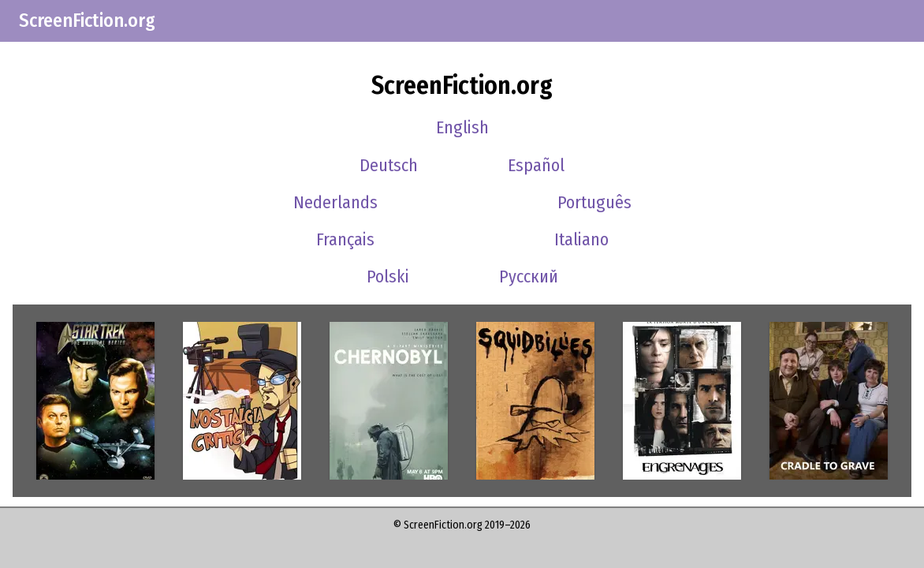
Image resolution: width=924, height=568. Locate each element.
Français (345, 239)
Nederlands (335, 202)
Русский (529, 277)
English (462, 127)
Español (536, 165)
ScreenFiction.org (87, 21)
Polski (388, 277)
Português (594, 202)
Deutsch (389, 165)
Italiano (581, 239)
